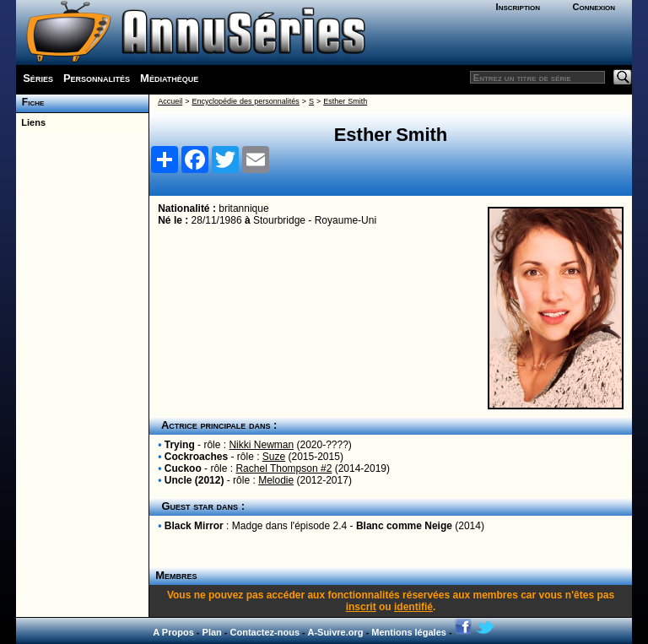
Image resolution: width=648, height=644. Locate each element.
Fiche (30, 102)
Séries (38, 78)
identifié (413, 607)
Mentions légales (409, 632)
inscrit (361, 607)
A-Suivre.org (335, 632)
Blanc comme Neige (404, 526)
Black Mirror (194, 526)
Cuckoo (183, 468)
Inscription (518, 7)
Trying (180, 445)
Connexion (594, 7)
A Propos (173, 632)
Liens (31, 122)
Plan (212, 632)
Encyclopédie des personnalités (245, 101)
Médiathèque (169, 78)
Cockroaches (196, 457)
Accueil (170, 101)
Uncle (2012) (194, 480)
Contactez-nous (265, 632)
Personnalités (97, 78)
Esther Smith (345, 101)
